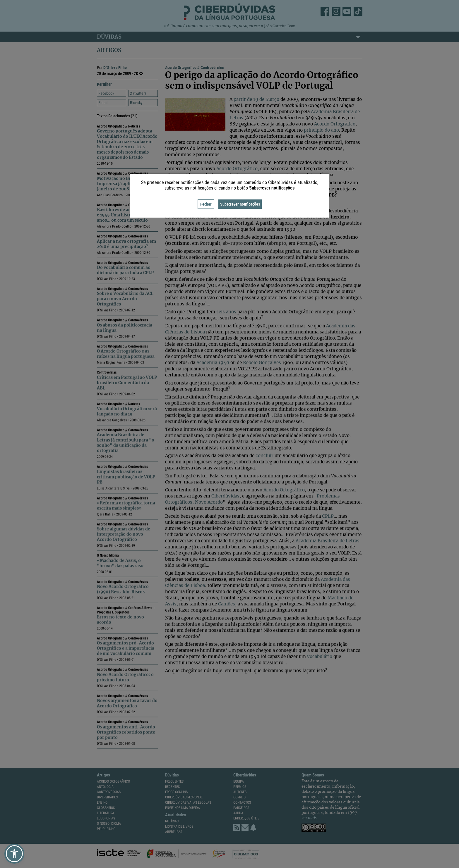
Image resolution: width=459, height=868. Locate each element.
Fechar (206, 204)
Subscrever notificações (240, 204)
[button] (14, 854)
